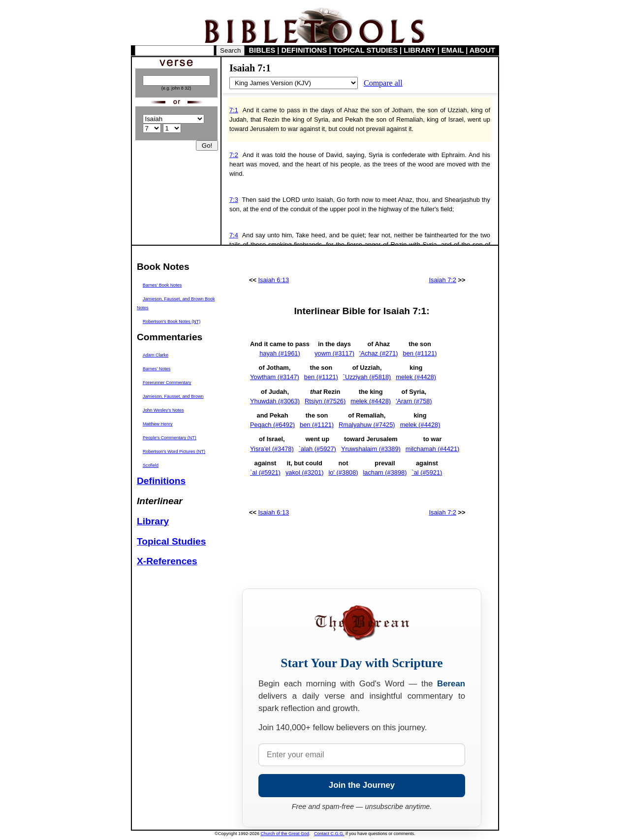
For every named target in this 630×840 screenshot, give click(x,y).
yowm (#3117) (334, 353)
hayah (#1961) (280, 353)
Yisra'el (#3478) (272, 449)
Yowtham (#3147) (275, 377)
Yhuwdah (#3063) (275, 401)
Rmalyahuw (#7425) (367, 425)
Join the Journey (362, 785)
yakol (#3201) (305, 472)
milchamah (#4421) (433, 449)
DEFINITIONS (304, 50)
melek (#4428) (416, 377)
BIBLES (262, 50)
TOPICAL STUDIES (365, 50)
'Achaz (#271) (379, 353)
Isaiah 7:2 (442, 280)
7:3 (234, 200)
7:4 (234, 235)
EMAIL (453, 50)
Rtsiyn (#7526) (325, 401)
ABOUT (482, 50)
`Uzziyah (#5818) (367, 377)
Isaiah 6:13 (274, 280)
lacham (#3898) (385, 472)
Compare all (383, 83)
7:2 (234, 155)
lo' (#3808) (343, 472)
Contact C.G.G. (329, 834)
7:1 (234, 110)
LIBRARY (419, 50)
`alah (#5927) (317, 449)
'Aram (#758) (414, 401)
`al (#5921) (265, 472)
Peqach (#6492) (272, 425)
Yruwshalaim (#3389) (371, 449)
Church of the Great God (285, 834)
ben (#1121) (420, 353)
